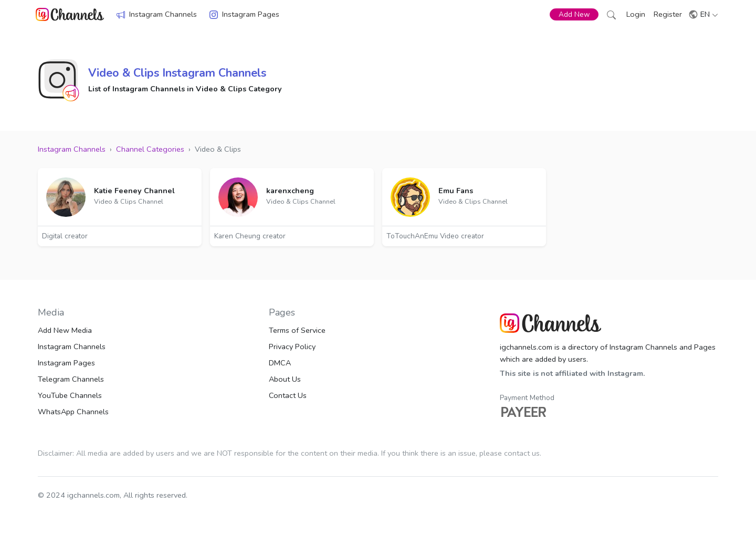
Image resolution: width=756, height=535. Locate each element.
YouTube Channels (70, 395)
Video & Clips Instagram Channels (177, 73)
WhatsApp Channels (73, 412)
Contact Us (288, 395)
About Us (285, 379)
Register (668, 14)
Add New (574, 14)
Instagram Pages (251, 14)
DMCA (280, 363)
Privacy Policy (292, 347)
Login (636, 14)
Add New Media (65, 330)
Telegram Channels (71, 379)
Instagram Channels (163, 14)
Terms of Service (297, 330)
